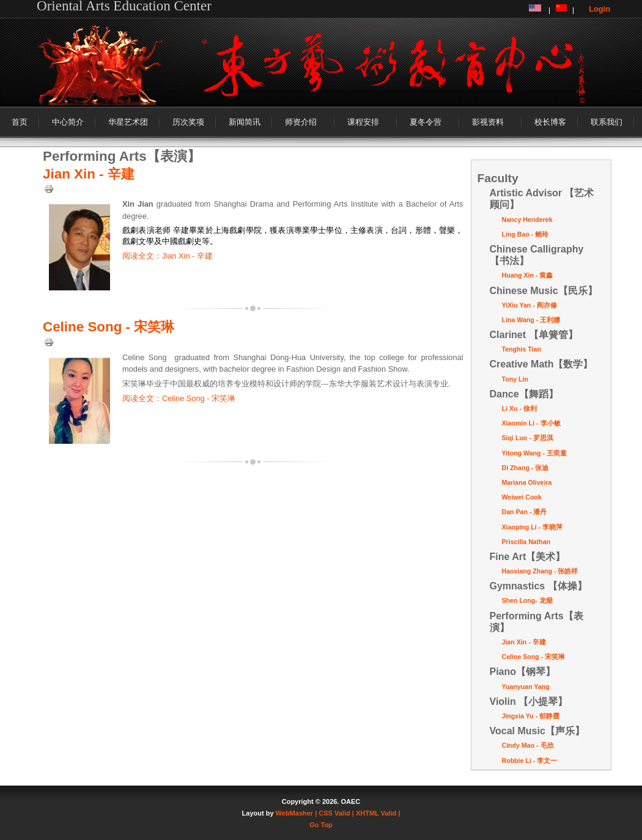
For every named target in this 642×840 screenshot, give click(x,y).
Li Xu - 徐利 (519, 408)
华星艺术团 (128, 122)
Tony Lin (515, 379)
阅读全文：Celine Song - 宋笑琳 (179, 398)
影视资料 (488, 122)
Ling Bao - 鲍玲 (526, 234)
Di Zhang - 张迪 (526, 468)
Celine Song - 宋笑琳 (109, 327)
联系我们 (607, 122)
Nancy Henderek (527, 219)
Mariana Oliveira (527, 482)
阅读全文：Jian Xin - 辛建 (168, 256)
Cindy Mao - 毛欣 (528, 745)
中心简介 (68, 122)
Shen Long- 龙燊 (527, 600)
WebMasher (295, 813)
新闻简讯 (245, 122)
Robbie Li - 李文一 (530, 761)
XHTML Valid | (378, 813)
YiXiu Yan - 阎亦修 (529, 305)
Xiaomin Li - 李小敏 (531, 423)
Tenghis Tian (522, 349)
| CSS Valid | (334, 813)
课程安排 (363, 122)
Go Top (321, 825)
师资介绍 (301, 122)
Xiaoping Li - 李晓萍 (533, 527)
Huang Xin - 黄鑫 (528, 275)
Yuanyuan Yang (526, 687)
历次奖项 (188, 122)
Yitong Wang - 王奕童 (534, 453)
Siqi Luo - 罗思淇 (528, 438)
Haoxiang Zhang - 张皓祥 (540, 571)
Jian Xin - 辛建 (89, 174)
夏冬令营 (426, 122)
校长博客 (550, 122)
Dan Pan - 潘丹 (525, 512)
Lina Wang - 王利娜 (531, 320)
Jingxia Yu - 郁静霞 (531, 716)
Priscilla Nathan (526, 542)
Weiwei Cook (522, 497)
